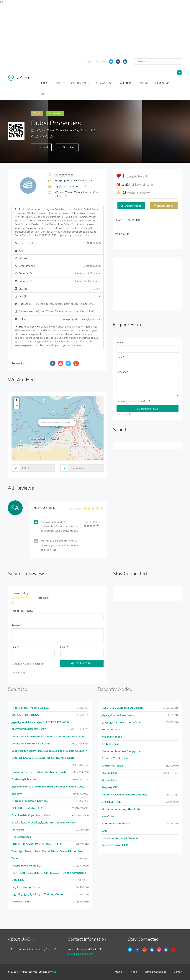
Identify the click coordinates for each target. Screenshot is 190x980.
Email (120, 357)
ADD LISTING (162, 83)
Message (122, 372)
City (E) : (58, 289)
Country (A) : (58, 281)
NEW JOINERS (125, 83)
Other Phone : (58, 266)
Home (118, 972)
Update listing (133, 206)
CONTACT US (103, 83)
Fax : (19, 251)
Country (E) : (58, 274)
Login (88, 62)
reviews (143, 193)
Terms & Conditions (155, 972)
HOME (45, 83)
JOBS (46, 94)
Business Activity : (56, 336)
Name (121, 342)
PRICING (143, 83)
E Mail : (58, 319)
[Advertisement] (95, 30)
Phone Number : (58, 243)
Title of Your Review (23, 611)
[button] (74, 421)
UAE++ (55, 972)
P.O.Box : (21, 258)
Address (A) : (54, 311)
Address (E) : (54, 304)
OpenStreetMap (98, 459)
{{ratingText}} (43, 598)
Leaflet (87, 459)
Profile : (56, 222)
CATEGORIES (80, 83)
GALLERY (60, 83)
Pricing (133, 972)
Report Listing (165, 206)
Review (16, 626)
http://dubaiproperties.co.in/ (70, 186)
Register (101, 62)
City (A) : (58, 296)
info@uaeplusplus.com (80, 954)
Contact (178, 972)
